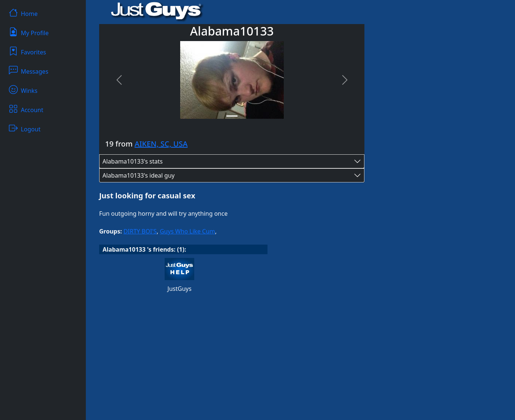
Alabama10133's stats (133, 161)
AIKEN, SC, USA (161, 144)
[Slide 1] (232, 116)
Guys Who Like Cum (187, 231)
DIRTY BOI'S (140, 231)
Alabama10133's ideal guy (139, 175)
